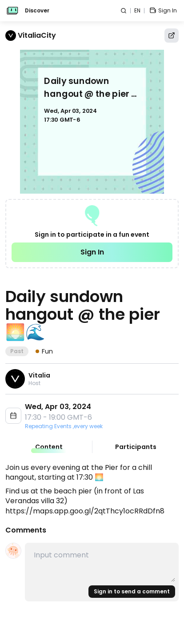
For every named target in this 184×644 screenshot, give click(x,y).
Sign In (92, 252)
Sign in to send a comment (132, 591)
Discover (37, 11)
